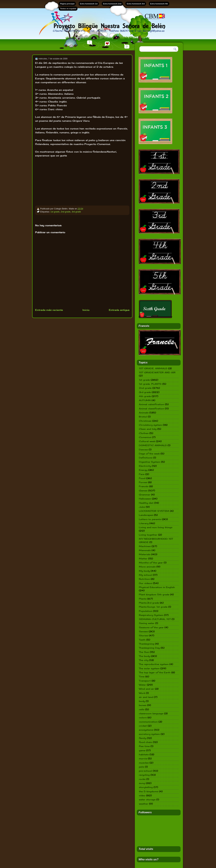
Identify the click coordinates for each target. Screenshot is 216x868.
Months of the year (151, 563)
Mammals (145, 550)
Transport (145, 681)
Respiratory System (151, 615)
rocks (142, 779)
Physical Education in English (157, 587)
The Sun (144, 652)
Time (142, 676)
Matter (143, 559)
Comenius (145, 437)
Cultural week (147, 441)
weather (144, 804)
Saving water (147, 623)
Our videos (145, 583)
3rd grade (76, 212)
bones (143, 705)
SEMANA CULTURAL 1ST (155, 619)
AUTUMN (145, 400)
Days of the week (149, 454)
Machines (145, 546)
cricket (143, 726)
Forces (143, 482)
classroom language (151, 713)
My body (144, 571)
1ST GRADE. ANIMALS (153, 368)
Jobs (142, 507)
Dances (143, 450)
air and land (146, 697)
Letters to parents (150, 519)
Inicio (86, 310)
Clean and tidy (148, 429)
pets (141, 767)
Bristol (143, 417)
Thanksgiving (147, 644)
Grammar (145, 495)
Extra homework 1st (89, 4)
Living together (148, 535)
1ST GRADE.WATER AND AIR (157, 372)
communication (148, 722)
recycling (144, 775)
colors (143, 717)
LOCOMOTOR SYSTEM (154, 511)
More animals (147, 567)
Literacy (144, 523)
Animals (144, 413)
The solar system (149, 668)
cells (142, 709)
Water (142, 685)
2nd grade (66, 212)
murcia (143, 758)
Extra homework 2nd (112, 4)
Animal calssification (151, 404)
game (142, 750)
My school (145, 575)
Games (143, 491)
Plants (143, 599)
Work (142, 693)
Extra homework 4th (159, 4)
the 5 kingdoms (148, 791)
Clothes (144, 433)
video (142, 795)
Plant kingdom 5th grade (154, 594)
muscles (144, 763)
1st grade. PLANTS (150, 384)
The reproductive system (154, 664)
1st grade (55, 212)
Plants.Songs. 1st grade (153, 607)
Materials (145, 554)
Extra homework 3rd (136, 4)
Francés (144, 486)
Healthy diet (146, 503)
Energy (143, 470)
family (143, 738)
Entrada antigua (119, 310)
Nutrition (144, 579)
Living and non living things (156, 527)
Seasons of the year (151, 627)
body (142, 701)
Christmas (145, 421)
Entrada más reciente (49, 310)
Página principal (67, 4)
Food (142, 478)
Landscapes (146, 515)
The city (144, 660)
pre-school (145, 771)
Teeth (142, 640)
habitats (144, 754)
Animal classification (151, 409)
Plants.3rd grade (149, 603)
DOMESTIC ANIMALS (153, 445)
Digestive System (150, 462)
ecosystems (146, 730)
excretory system (149, 734)
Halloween (145, 499)
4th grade (145, 396)
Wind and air (146, 689)
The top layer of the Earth (155, 672)
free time (144, 746)
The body (144, 656)
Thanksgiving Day (149, 648)
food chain (145, 742)
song (142, 783)
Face (142, 474)
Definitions (146, 458)
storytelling (146, 787)
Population (146, 611)
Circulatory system (150, 425)
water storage (147, 799)
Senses (143, 631)
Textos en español (68, 9)
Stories (143, 635)
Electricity (145, 466)
